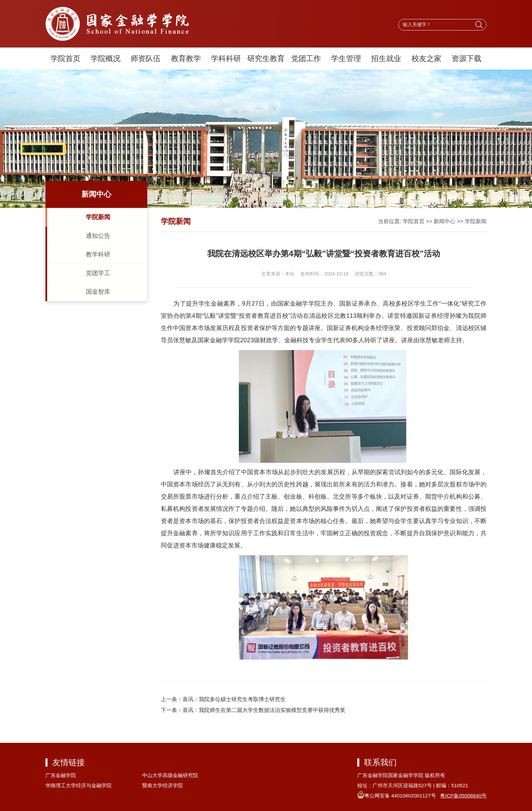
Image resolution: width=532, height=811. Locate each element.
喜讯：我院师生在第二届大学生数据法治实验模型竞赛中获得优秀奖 (264, 710)
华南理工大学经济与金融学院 (79, 785)
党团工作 (306, 59)
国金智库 (98, 292)
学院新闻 (98, 217)
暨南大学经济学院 (163, 785)
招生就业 (386, 59)
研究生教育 (266, 59)
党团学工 (98, 273)
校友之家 (426, 59)
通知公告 (98, 236)
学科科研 (226, 59)
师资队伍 (146, 59)
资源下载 (467, 59)
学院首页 (65, 59)
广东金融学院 (61, 775)
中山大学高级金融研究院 (170, 775)
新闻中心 (444, 221)
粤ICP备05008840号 (463, 796)
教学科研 (98, 254)
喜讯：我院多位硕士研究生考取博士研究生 (234, 699)
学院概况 (106, 59)
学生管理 (346, 59)
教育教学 (186, 59)
